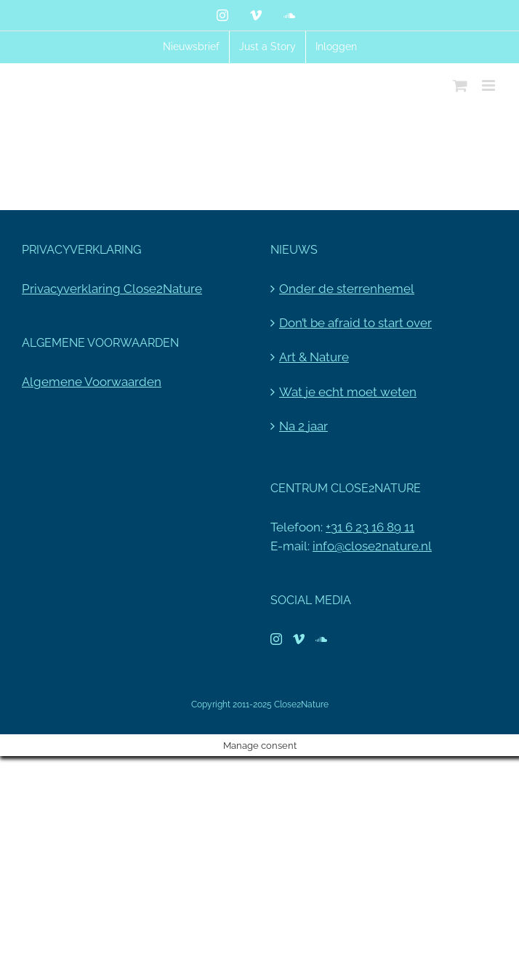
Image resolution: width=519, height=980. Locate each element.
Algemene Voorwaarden (92, 382)
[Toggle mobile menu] (490, 85)
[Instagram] (276, 639)
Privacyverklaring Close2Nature (112, 289)
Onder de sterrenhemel (347, 289)
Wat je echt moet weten (348, 392)
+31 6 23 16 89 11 (370, 527)
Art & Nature (314, 357)
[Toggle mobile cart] (460, 85)
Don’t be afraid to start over (355, 323)
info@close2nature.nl (372, 546)
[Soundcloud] (321, 639)
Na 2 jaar (303, 426)
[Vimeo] (299, 639)
